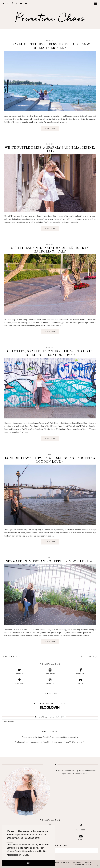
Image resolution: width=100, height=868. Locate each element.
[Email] (26, 3)
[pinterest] (17, 3)
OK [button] (29, 863)
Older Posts (88, 657)
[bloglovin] (21, 3)
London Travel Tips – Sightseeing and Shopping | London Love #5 (50, 459)
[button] (96, 4)
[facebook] (12, 3)
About (88, 863)
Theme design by (87, 865)
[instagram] (8, 3)
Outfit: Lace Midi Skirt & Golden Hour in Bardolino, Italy (50, 249)
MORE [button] (26, 855)
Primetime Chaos (50, 18)
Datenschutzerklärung (57, 863)
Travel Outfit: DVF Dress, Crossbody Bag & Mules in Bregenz (50, 46)
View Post (50, 128)
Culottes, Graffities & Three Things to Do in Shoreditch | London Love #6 (50, 353)
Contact (77, 863)
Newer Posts (12, 657)
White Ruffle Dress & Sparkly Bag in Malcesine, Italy (50, 149)
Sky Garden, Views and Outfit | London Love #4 (50, 561)
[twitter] (3, 3)
